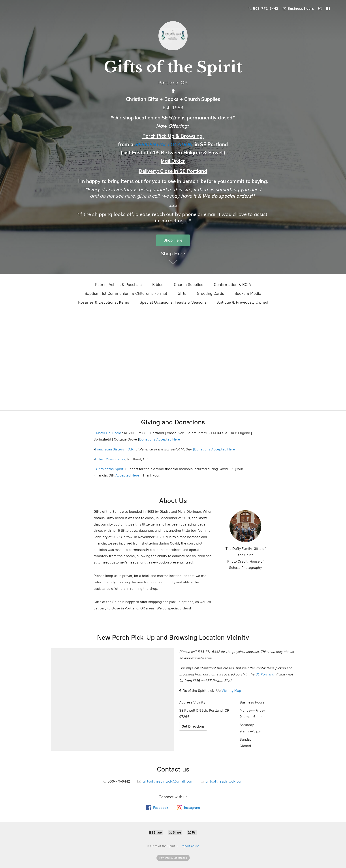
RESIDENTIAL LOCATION (164, 144)
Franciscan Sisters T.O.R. (115, 449)
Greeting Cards (210, 293)
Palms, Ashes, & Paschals (118, 285)
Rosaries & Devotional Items (104, 302)
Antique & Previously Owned (243, 302)
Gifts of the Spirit (110, 469)
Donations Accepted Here (160, 439)
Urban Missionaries (110, 459)
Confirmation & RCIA (232, 285)
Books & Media (248, 293)
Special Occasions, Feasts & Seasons (173, 302)
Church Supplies (189, 285)
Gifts (182, 293)
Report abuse (190, 846)
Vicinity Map (231, 691)
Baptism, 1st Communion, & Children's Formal (126, 293)
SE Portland (265, 674)
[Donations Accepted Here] (215, 449)
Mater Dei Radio (109, 433)
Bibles (158, 285)
